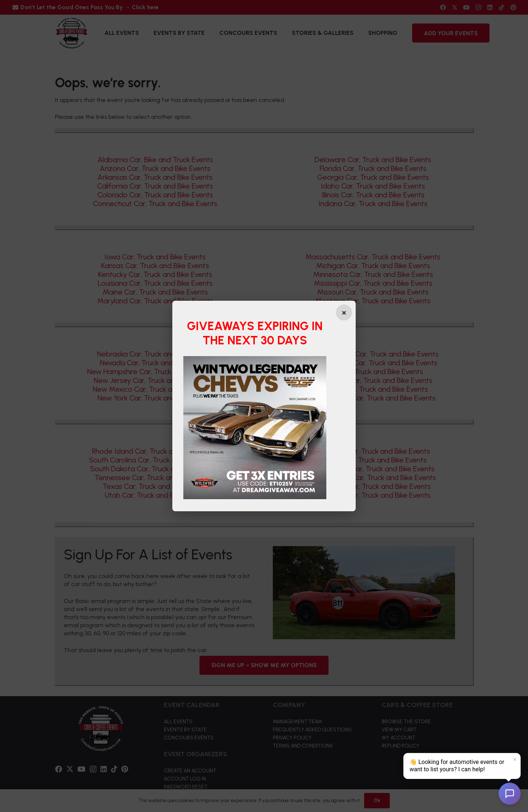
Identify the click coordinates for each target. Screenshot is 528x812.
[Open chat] (510, 794)
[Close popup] (344, 312)
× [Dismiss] (515, 760)
